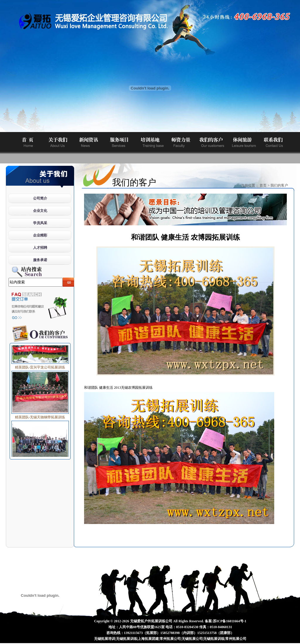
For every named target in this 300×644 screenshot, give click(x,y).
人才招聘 (40, 248)
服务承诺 (40, 260)
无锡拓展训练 (127, 639)
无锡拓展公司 (192, 639)
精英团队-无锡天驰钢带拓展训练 (40, 416)
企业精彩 (40, 235)
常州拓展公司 (170, 639)
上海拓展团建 (148, 639)
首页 (263, 185)
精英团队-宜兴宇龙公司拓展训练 (40, 366)
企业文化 (40, 211)
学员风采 (40, 223)
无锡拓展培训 (105, 639)
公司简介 (40, 198)
